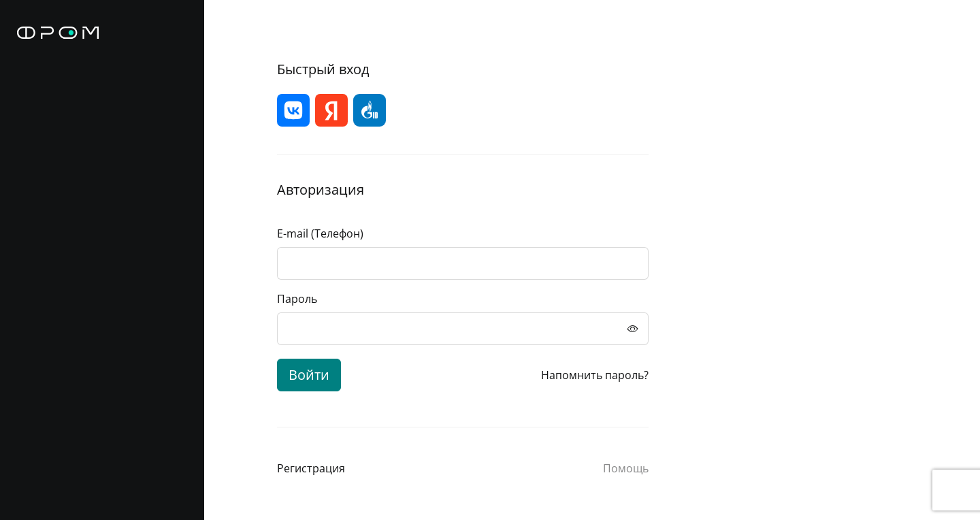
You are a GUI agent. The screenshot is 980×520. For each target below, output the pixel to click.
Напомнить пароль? (595, 375)
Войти (309, 375)
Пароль (297, 299)
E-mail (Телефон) (320, 233)
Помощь (626, 468)
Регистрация (311, 468)
